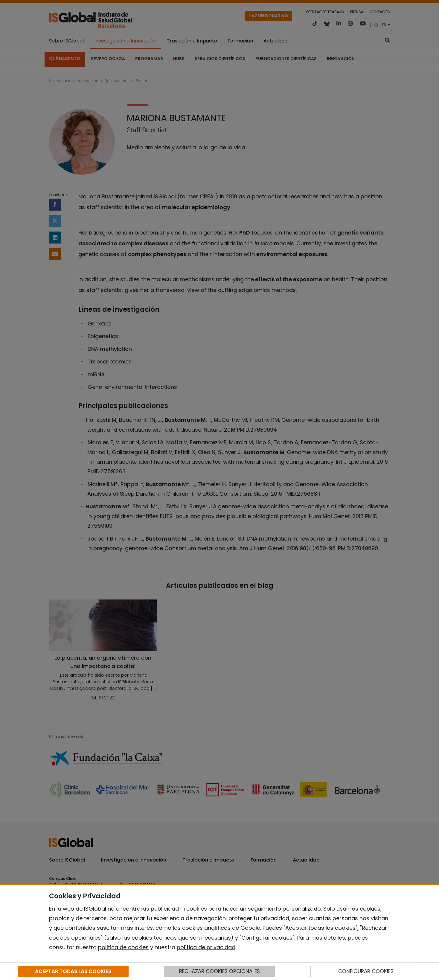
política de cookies (123, 947)
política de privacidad (206, 947)
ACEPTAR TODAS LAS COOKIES (73, 971)
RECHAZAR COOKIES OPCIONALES (219, 971)
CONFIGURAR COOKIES (366, 971)
